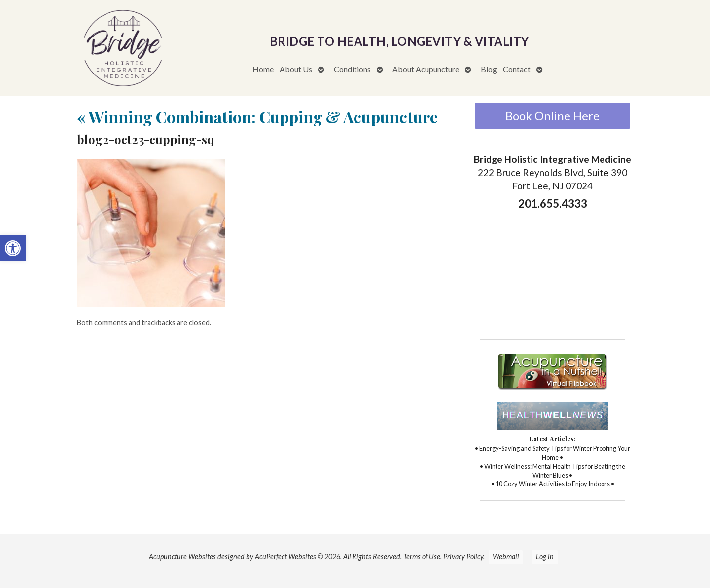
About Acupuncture (426, 69)
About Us (296, 69)
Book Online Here (552, 116)
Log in (545, 557)
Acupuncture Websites (182, 557)
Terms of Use (422, 557)
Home (263, 69)
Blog (489, 69)
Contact (517, 69)
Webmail (506, 557)
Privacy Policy (463, 557)
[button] (13, 248)
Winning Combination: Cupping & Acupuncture (257, 117)
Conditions (352, 69)
